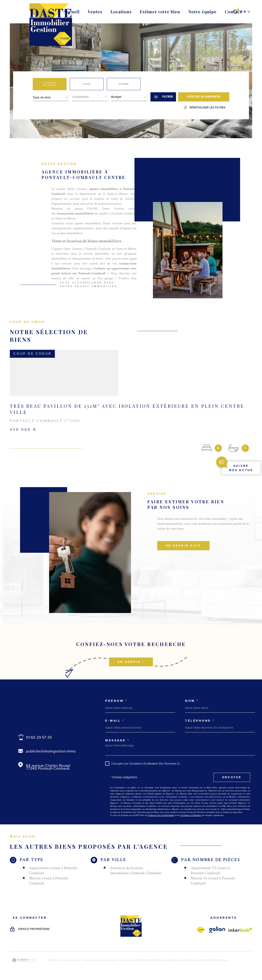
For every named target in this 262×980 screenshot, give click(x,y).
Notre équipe (202, 12)
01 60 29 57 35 (39, 737)
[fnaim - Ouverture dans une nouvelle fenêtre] (201, 930)
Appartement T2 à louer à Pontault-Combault (210, 871)
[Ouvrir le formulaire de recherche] (163, 97)
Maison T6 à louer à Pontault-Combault (213, 881)
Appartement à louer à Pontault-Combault (54, 871)
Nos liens (192, 960)
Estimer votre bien (160, 12)
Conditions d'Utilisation (191, 815)
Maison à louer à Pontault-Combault (49, 881)
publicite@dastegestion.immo (51, 751)
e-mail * (115, 721)
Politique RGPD (208, 960)
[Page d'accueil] (51, 25)
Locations (121, 12)
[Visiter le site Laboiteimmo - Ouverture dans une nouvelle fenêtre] (24, 960)
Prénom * (116, 701)
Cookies (224, 960)
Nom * (192, 701)
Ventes (95, 12)
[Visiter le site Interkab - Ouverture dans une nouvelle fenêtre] (240, 930)
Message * (117, 740)
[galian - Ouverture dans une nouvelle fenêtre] (217, 930)
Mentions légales (164, 960)
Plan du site (145, 960)
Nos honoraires (128, 960)
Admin (180, 960)
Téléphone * (200, 721)
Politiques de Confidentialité (161, 815)
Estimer (124, 84)
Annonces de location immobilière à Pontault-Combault (136, 871)
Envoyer (232, 777)
